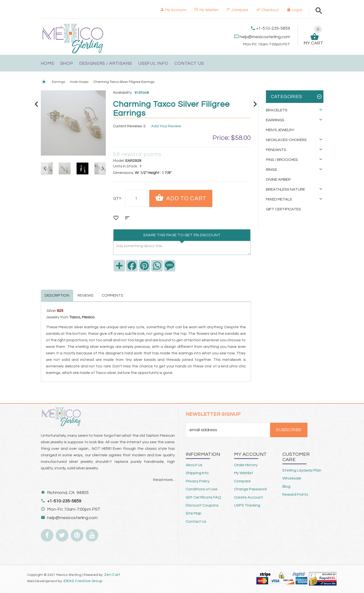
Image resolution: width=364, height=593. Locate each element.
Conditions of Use (202, 489)
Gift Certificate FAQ (203, 497)
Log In (295, 10)
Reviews (86, 295)
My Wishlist (206, 10)
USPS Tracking (247, 505)
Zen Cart (112, 575)
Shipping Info (197, 473)
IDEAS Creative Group (82, 581)
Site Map (194, 513)
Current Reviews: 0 (129, 126)
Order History (246, 465)
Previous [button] (44, 168)
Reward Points (295, 494)
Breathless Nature (285, 189)
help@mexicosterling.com (265, 37)
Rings (271, 170)
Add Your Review (166, 126)
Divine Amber (278, 179)
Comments (112, 295)
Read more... (164, 480)
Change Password (250, 489)
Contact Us (196, 522)
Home (44, 82)
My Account (173, 10)
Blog (286, 486)
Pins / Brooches (282, 160)
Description (57, 295)
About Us (194, 465)
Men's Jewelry (280, 130)
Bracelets (277, 110)
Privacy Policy (198, 481)
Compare (237, 10)
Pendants (276, 150)
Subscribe (289, 430)
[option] (65, 168)
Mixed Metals (279, 199)
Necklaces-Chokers (286, 140)
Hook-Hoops (79, 82)
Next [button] (102, 168)
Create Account (249, 497)
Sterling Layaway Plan (302, 470)
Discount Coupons (202, 505)
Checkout (268, 10)
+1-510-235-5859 (273, 28)
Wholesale (292, 478)
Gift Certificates (283, 209)
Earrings (58, 82)
